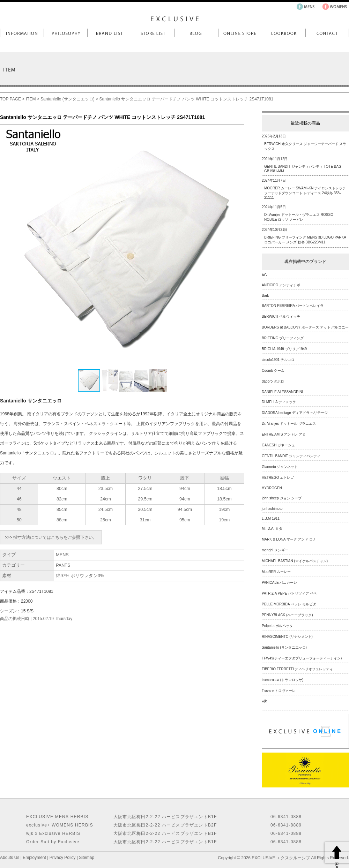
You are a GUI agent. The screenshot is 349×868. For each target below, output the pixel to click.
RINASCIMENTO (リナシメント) (287, 637)
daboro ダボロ (273, 381)
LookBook (284, 33)
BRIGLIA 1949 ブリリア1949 (284, 349)
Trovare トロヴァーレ (279, 691)
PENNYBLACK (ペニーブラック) (287, 615)
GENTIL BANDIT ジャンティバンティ (291, 456)
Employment (34, 858)
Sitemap (87, 858)
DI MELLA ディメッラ (279, 402)
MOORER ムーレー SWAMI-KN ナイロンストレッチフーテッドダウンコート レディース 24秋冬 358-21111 (305, 193)
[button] (238, 247)
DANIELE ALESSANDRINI (282, 392)
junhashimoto (272, 509)
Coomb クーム (273, 371)
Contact (327, 33)
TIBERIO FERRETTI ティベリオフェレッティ (297, 669)
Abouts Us (10, 858)
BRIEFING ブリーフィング (283, 338)
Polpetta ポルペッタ (277, 626)
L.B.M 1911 (271, 518)
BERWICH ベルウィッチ (281, 316)
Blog (196, 33)
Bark (265, 296)
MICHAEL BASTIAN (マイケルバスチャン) (295, 561)
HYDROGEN (272, 488)
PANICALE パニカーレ (280, 583)
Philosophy (65, 33)
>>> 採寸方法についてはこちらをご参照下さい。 (51, 537)
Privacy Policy (63, 858)
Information (22, 33)
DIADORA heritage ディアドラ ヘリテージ (295, 413)
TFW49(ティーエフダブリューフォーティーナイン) (302, 658)
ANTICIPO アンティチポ (281, 285)
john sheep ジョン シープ (282, 498)
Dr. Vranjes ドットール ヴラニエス (289, 424)
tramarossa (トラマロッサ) (283, 680)
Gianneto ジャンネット (280, 467)
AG (264, 275)
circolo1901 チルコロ (278, 360)
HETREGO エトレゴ (278, 478)
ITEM (31, 99)
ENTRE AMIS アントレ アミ (284, 434)
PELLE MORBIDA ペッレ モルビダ (289, 604)
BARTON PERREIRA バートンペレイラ (293, 306)
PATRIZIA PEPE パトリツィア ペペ (289, 593)
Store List (153, 33)
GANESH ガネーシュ (278, 445)
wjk (264, 701)
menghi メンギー (275, 550)
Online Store (240, 33)
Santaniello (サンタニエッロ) (68, 99)
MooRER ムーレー (276, 572)
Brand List (109, 33)
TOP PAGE (10, 99)
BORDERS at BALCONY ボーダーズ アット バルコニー (305, 327)
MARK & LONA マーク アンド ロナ (289, 539)
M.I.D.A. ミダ (272, 529)
